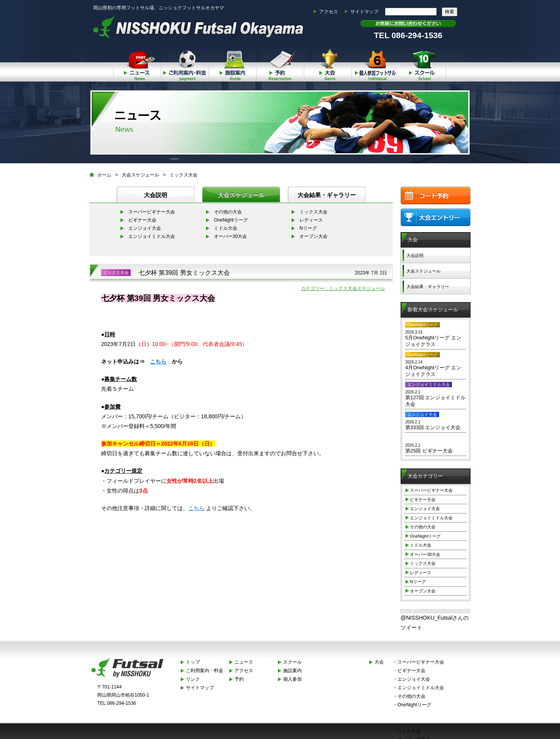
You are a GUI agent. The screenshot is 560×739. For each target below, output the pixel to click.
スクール (422, 64)
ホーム (104, 175)
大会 (327, 64)
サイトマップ (364, 12)
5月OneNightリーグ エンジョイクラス (433, 341)
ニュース (137, 64)
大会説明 (156, 195)
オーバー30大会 (230, 236)
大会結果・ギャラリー (327, 195)
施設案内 (232, 64)
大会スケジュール (140, 175)
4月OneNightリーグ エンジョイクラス (433, 371)
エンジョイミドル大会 (152, 236)
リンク (193, 679)
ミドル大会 (226, 228)
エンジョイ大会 (145, 228)
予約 (280, 64)
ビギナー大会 (142, 220)
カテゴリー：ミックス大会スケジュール (343, 288)
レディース (311, 220)
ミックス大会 (184, 175)
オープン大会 (313, 236)
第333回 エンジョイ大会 (433, 427)
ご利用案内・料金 (184, 64)
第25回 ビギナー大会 (429, 451)
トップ (193, 662)
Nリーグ (308, 228)
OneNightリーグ (231, 220)
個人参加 (375, 64)
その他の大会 (228, 212)
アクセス (329, 12)
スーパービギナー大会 (152, 212)
